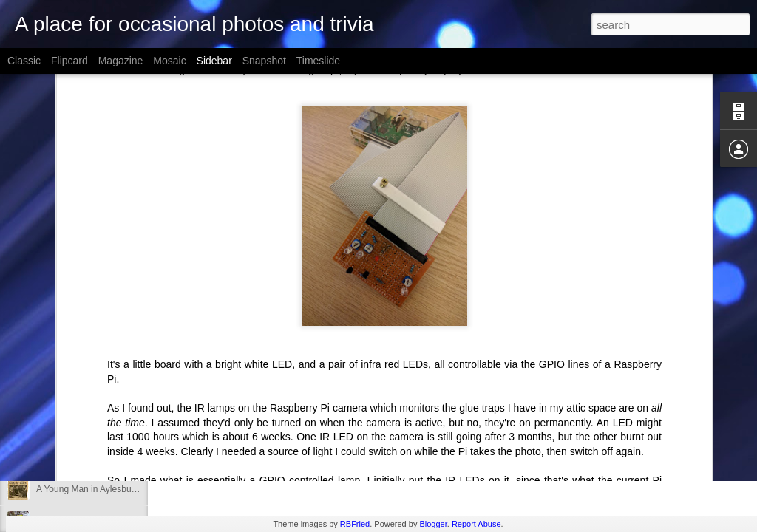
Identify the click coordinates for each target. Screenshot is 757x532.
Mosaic (169, 61)
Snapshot (264, 61)
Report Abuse (476, 524)
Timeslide (318, 61)
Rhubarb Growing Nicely (84, 456)
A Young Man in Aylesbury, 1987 (99, 489)
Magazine (121, 61)
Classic (24, 61)
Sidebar (214, 61)
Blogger (433, 524)
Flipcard (69, 61)
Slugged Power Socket (81, 423)
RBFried (355, 524)
